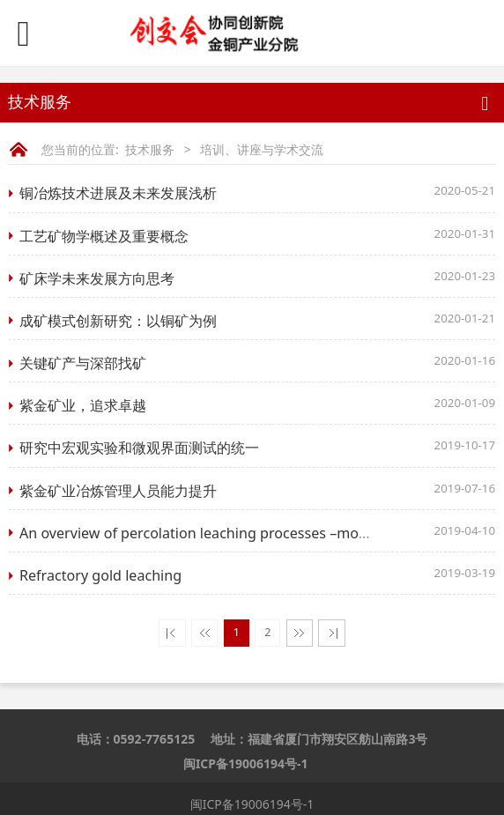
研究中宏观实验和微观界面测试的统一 (139, 448)
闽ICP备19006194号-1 (246, 763)
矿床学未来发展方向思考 (97, 278)
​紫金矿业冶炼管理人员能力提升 (118, 491)
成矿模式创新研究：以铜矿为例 (118, 321)
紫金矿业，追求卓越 (83, 405)
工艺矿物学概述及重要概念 (104, 236)
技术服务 (150, 149)
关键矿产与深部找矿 (83, 363)
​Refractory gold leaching (100, 575)
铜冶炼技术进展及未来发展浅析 (118, 193)
